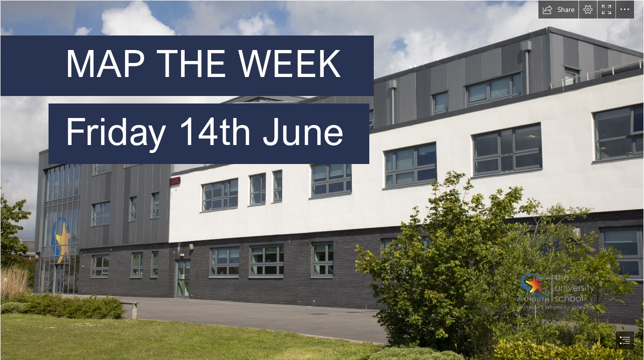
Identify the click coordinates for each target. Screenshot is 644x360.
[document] (322, 180)
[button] (558, 9)
